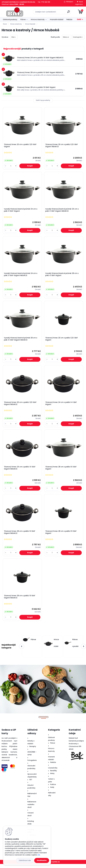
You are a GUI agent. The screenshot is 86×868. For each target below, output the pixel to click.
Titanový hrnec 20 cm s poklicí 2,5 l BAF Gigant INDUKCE (62, 146)
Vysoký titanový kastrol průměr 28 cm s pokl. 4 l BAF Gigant (62, 276)
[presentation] (22, 650)
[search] (69, 13)
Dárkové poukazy (10, 19)
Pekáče (69, 19)
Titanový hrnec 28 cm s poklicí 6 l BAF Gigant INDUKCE (20, 536)
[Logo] (15, 12)
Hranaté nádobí (57, 19)
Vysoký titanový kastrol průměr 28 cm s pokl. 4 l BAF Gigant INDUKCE (21, 341)
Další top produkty (43, 100)
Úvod (5, 24)
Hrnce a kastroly (38, 19)
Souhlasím (42, 860)
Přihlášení (70, 2)
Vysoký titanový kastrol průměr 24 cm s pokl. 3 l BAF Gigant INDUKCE (62, 211)
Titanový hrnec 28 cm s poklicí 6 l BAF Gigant (61, 471)
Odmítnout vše (25, 860)
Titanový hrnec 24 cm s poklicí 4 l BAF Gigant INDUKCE (20, 471)
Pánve (23, 19)
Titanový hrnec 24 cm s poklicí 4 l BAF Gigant (61, 406)
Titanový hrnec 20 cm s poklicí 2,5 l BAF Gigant (20, 146)
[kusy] (11, 166)
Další (79, 19)
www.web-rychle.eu (52, 866)
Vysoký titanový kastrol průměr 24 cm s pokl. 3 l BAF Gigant (21, 211)
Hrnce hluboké (30, 24)
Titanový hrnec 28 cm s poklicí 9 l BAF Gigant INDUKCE (20, 601)
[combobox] (66, 37)
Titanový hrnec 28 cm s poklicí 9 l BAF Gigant (61, 536)
